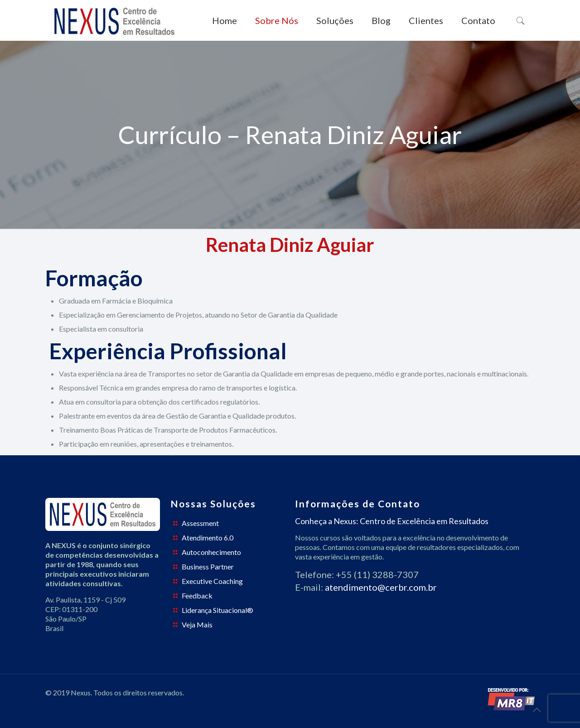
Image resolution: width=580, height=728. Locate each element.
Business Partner (208, 566)
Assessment (200, 523)
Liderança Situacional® (217, 610)
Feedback (197, 595)
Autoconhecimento (211, 552)
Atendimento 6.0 (208, 538)
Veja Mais (197, 624)
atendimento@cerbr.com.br (381, 587)
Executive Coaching (212, 581)
